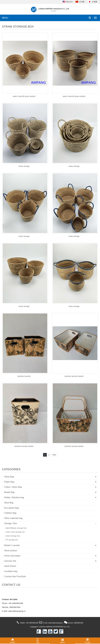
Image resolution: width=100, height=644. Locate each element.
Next (54, 455)
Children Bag (10, 513)
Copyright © (34, 627)
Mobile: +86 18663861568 (29, 623)
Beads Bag (9, 492)
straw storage (24, 166)
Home (12, 640)
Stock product (11, 551)
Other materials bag (13, 518)
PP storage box (12, 540)
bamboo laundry (24, 376)
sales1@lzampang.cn (17, 611)
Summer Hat (10, 561)
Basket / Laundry (12, 545)
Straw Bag (9, 477)
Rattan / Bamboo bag (14, 497)
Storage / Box (11, 523)
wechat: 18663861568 (75, 623)
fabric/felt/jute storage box (16, 528)
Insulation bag (11, 571)
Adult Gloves (10, 566)
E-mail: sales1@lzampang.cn (53, 623)
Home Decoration (12, 556)
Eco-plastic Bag (12, 508)
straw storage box (13, 536)
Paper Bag (9, 482)
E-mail (87, 640)
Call (37, 640)
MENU (5, 18)
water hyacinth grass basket (24, 96)
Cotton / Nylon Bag (13, 487)
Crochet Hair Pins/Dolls (15, 576)
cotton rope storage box (15, 532)
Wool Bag (9, 503)
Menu (63, 641)
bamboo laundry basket (74, 376)
